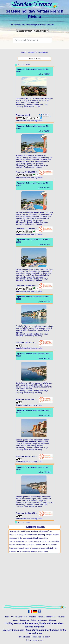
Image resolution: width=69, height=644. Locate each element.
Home (7, 617)
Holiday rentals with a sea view (22, 623)
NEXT (28, 65)
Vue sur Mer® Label (19, 617)
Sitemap (53, 620)
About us (33, 617)
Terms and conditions (47, 617)
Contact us (25, 620)
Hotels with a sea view (51, 623)
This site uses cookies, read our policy (34, 637)
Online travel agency (39, 620)
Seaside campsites (34, 627)
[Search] (32, 40)
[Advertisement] (34, 582)
